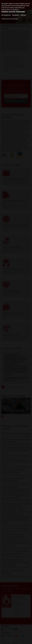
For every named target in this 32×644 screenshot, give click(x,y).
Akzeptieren (16, 15)
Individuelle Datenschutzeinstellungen (10, 19)
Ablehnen (23, 15)
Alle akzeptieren (6, 15)
